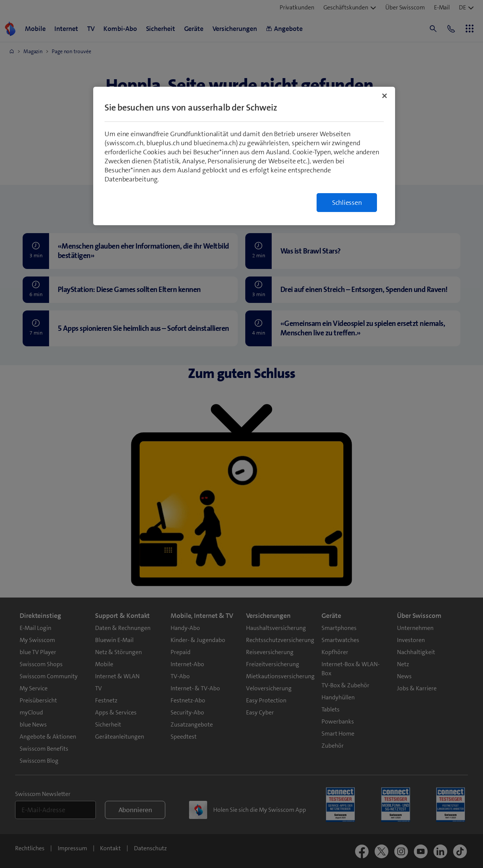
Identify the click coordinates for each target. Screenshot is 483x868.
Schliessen (347, 203)
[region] (244, 156)
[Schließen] (385, 96)
